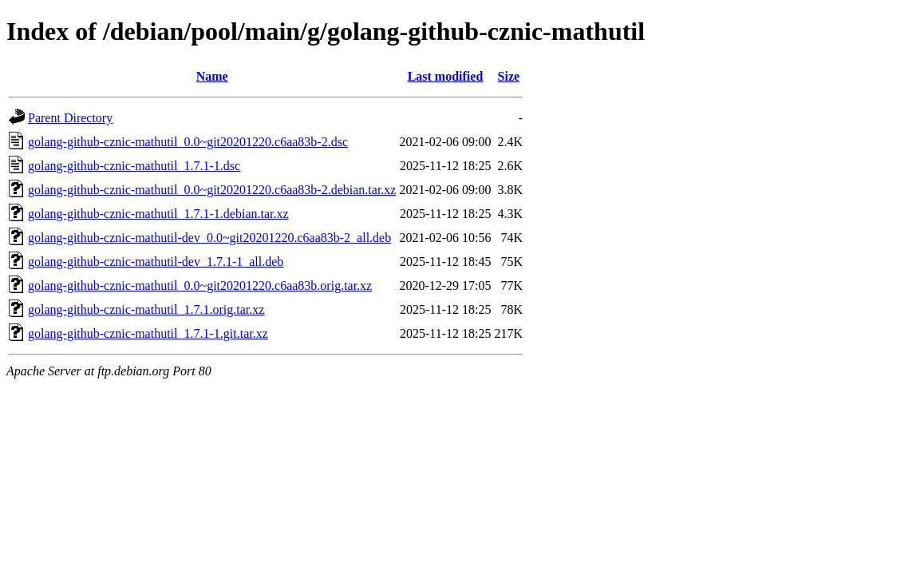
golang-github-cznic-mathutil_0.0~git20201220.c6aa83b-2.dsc (188, 142)
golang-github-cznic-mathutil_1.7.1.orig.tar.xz (146, 309)
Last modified (446, 76)
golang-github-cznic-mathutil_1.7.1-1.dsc (134, 166)
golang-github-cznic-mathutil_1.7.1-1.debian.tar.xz (158, 214)
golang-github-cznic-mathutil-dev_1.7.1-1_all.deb (156, 262)
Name (212, 76)
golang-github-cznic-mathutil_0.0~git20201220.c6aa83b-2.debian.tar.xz (212, 190)
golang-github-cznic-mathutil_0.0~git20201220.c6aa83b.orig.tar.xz (200, 286)
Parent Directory (70, 118)
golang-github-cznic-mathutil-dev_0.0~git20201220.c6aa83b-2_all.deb (209, 238)
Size (509, 76)
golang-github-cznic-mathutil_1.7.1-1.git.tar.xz (148, 333)
